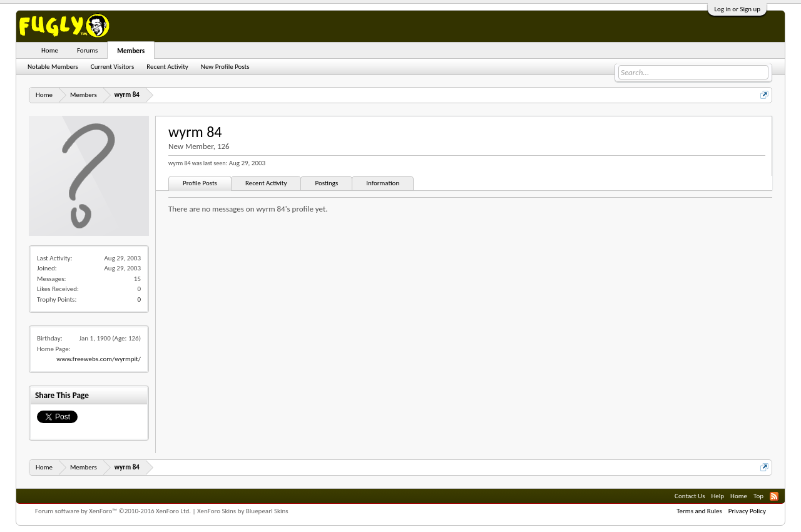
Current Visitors (112, 67)
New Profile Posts (225, 67)
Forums (87, 50)
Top (758, 496)
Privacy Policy (747, 511)
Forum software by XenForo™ (113, 511)
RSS (774, 496)
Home (50, 50)
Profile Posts (200, 183)
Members (131, 51)
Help (717, 496)
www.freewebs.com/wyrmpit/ (99, 359)
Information (383, 183)
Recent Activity (266, 183)
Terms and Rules (699, 511)
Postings (326, 183)
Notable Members (53, 67)
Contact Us (690, 496)
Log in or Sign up (737, 9)
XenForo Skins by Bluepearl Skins (243, 511)
